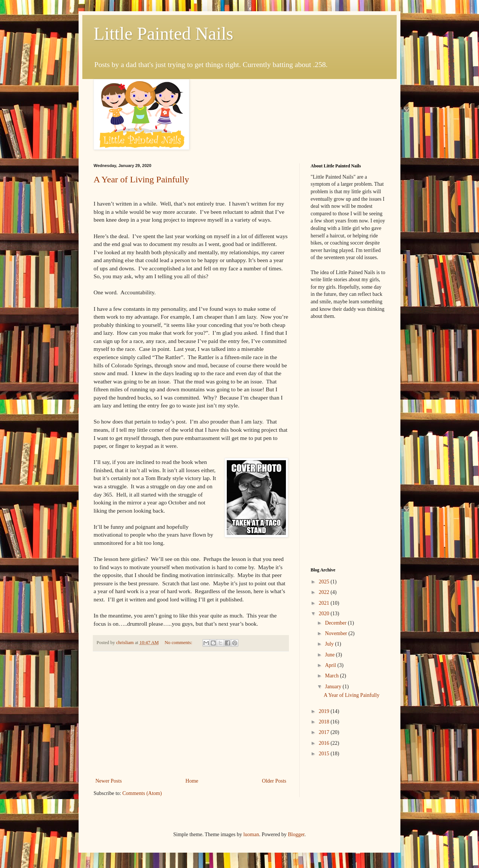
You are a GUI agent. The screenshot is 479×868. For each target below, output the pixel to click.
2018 (325, 722)
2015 (325, 754)
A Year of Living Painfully (141, 179)
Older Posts (274, 781)
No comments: (179, 643)
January (334, 687)
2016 (325, 743)
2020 (325, 614)
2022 (325, 592)
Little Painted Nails (163, 34)
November (337, 633)
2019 (325, 711)
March (332, 676)
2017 (325, 732)
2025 (325, 582)
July (330, 644)
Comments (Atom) (142, 793)
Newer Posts (109, 781)
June (330, 655)
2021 (325, 603)
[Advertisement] (191, 714)
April (331, 665)
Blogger (296, 834)
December (336, 623)
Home (192, 781)
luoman (251, 834)
